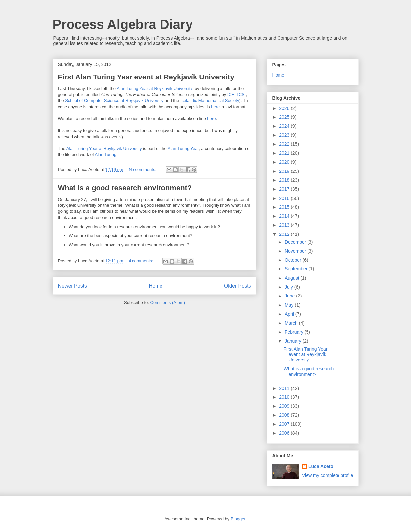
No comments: (143, 169)
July (290, 287)
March (292, 323)
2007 (285, 424)
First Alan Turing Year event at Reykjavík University (146, 77)
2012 (285, 234)
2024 (285, 126)
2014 (285, 216)
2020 (285, 162)
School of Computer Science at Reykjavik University (114, 100)
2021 (285, 153)
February (295, 332)
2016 (285, 198)
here (215, 107)
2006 (285, 433)
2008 (285, 415)
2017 (285, 189)
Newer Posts (73, 286)
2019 (285, 171)
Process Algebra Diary (123, 24)
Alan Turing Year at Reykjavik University (155, 89)
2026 (285, 108)
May (290, 305)
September (297, 269)
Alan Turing (106, 155)
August (293, 278)
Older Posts (237, 286)
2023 (285, 135)
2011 (285, 388)
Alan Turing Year (183, 149)
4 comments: (141, 261)
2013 (285, 225)
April (290, 314)
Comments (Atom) (168, 303)
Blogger (238, 519)
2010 (285, 397)
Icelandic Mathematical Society (210, 100)
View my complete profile (327, 475)
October (294, 260)
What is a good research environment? (125, 188)
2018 (285, 180)
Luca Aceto (321, 466)
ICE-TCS (237, 94)
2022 (285, 144)
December (296, 242)
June (290, 296)
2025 (285, 117)
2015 (285, 207)
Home (156, 286)
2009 (285, 406)
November (296, 251)
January (294, 341)
